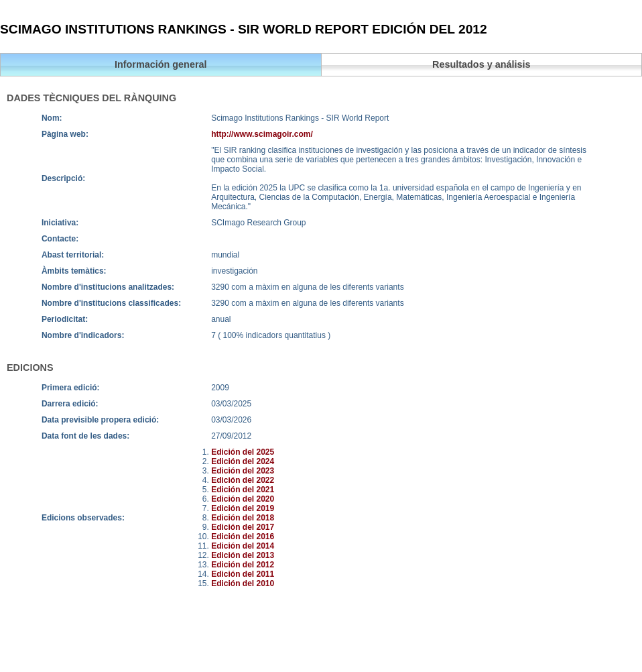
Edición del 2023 (243, 471)
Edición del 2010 (243, 583)
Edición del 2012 (243, 565)
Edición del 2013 (243, 555)
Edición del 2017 (243, 527)
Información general (161, 64)
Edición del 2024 (243, 461)
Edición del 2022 (243, 480)
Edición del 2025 (243, 452)
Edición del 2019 (243, 508)
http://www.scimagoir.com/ (262, 134)
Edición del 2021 (243, 490)
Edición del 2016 (243, 537)
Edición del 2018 (243, 518)
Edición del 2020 (243, 499)
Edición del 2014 (243, 546)
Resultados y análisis (481, 64)
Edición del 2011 (243, 574)
